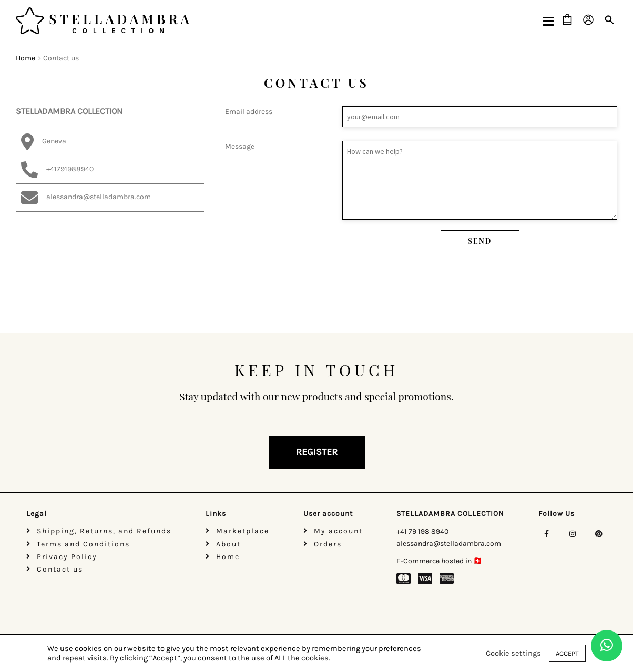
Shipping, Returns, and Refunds (104, 531)
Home (25, 58)
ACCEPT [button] (567, 653)
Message (421, 180)
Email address (421, 117)
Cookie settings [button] (513, 653)
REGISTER (317, 452)
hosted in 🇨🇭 (461, 561)
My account (338, 531)
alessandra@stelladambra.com (449, 544)
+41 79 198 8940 (422, 531)
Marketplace (243, 531)
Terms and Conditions (83, 544)
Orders (328, 544)
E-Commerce (418, 561)
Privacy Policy (67, 557)
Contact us (60, 569)
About (228, 544)
